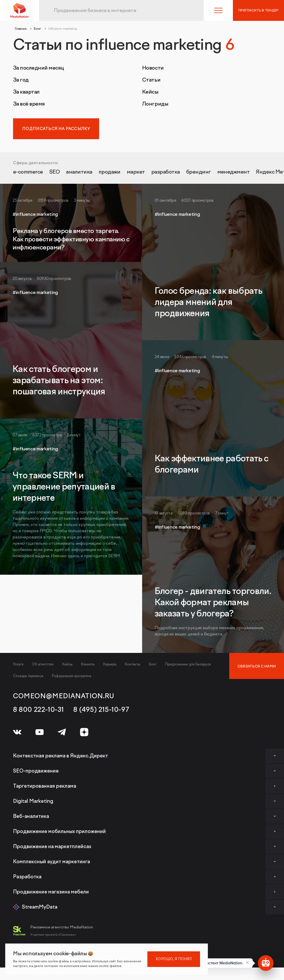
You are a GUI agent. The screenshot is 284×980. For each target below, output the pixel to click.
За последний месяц (39, 68)
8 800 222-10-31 (38, 710)
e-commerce (28, 172)
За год (21, 80)
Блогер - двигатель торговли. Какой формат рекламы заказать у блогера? (213, 603)
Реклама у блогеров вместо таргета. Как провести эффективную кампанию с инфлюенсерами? (71, 239)
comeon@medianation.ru (64, 696)
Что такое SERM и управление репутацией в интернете (64, 487)
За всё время (29, 104)
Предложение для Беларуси (188, 664)
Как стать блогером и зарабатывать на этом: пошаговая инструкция (59, 381)
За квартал (26, 92)
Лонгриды (155, 104)
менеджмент (235, 172)
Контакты (132, 664)
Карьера (110, 664)
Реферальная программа (71, 676)
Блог (153, 664)
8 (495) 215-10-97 (101, 710)
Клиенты (88, 664)
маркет (137, 172)
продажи (110, 172)
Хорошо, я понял (174, 959)
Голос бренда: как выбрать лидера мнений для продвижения (209, 302)
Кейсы (150, 92)
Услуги (18, 664)
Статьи (151, 80)
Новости (153, 68)
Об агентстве (43, 664)
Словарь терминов (28, 676)
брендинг (200, 172)
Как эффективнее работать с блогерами (212, 464)
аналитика (80, 172)
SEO (55, 172)
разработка (167, 172)
